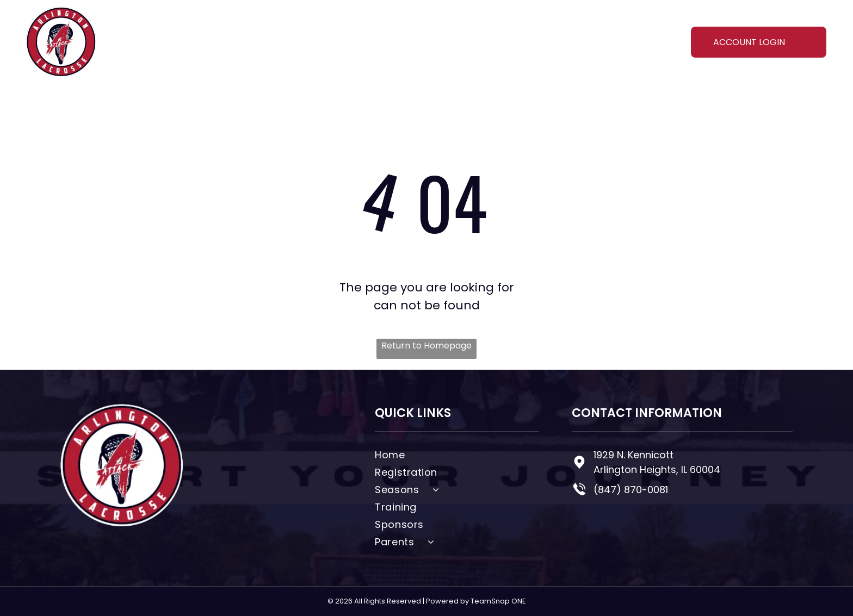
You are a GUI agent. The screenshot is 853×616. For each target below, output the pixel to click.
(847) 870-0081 (631, 490)
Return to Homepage (426, 346)
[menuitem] (243, 42)
